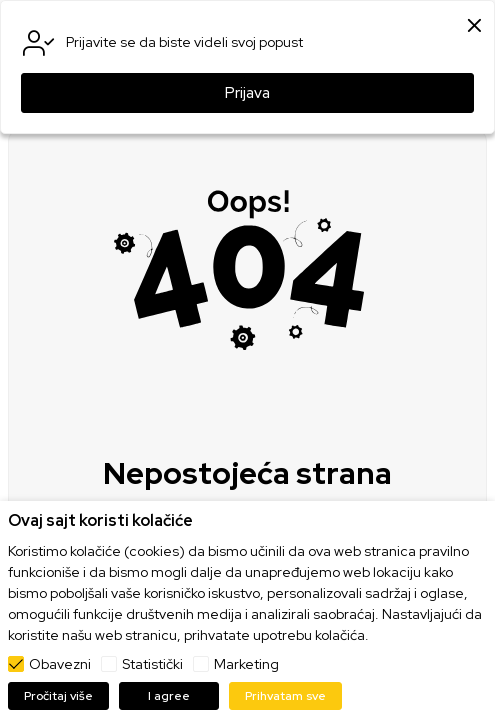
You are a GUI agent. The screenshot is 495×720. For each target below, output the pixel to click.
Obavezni (60, 664)
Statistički (152, 664)
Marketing (246, 664)
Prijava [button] (247, 93)
